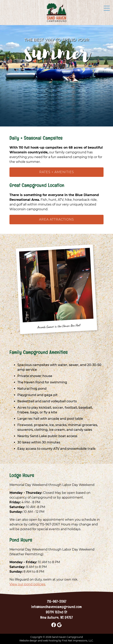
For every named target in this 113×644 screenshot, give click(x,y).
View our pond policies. (28, 584)
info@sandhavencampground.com (56, 608)
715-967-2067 (57, 602)
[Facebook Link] (54, 627)
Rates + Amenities (57, 172)
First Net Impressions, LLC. (78, 641)
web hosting (50, 641)
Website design (28, 641)
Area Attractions (56, 219)
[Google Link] (59, 627)
